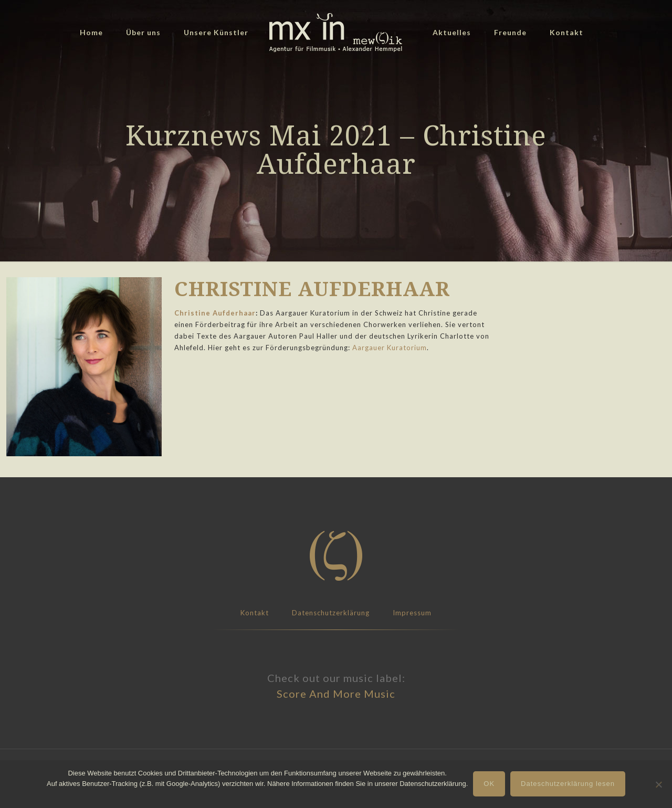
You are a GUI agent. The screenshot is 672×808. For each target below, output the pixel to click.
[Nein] (659, 784)
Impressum (412, 613)
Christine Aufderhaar (215, 313)
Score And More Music (336, 694)
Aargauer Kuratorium (390, 348)
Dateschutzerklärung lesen (568, 784)
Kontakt (255, 613)
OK (489, 784)
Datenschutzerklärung (331, 613)
